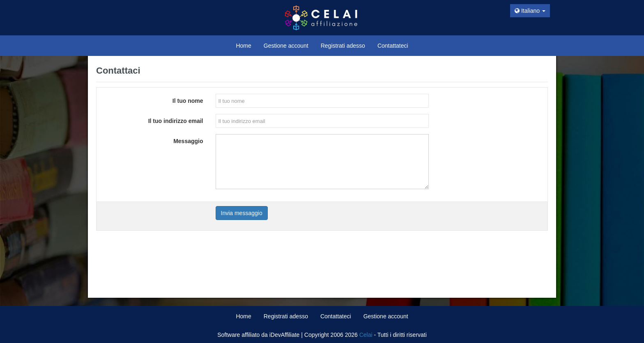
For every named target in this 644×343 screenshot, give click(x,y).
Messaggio (188, 141)
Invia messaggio (242, 213)
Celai (366, 335)
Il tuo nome (188, 101)
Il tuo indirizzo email (176, 121)
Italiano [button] (530, 11)
